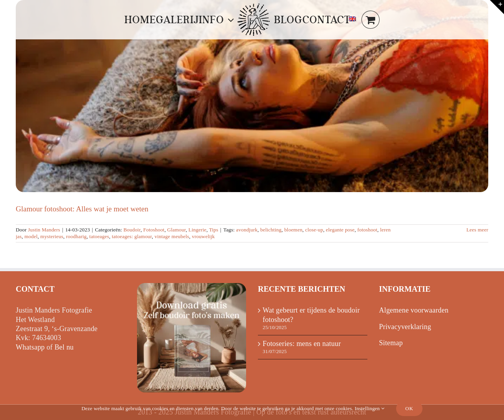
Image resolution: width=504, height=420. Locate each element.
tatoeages (99, 236)
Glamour (177, 230)
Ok (409, 408)
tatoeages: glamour (132, 236)
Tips (214, 230)
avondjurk (247, 230)
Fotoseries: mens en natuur (302, 344)
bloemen (293, 230)
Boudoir (132, 230)
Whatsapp (30, 347)
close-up (314, 230)
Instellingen (370, 408)
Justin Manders (44, 230)
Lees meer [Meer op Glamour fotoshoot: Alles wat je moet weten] (477, 230)
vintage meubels (172, 236)
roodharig (76, 236)
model (31, 236)
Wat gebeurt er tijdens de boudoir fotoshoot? (311, 315)
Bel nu (64, 347)
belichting (271, 230)
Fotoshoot (154, 230)
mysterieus (52, 236)
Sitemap (391, 343)
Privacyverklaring (405, 327)
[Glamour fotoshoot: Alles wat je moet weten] (252, 96)
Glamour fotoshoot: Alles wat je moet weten (82, 209)
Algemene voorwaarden (414, 310)
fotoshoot (367, 230)
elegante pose (340, 230)
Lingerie (198, 230)
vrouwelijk (203, 236)
